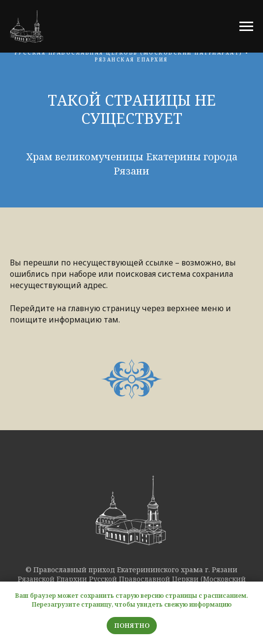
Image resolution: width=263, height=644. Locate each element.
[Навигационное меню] (246, 27)
